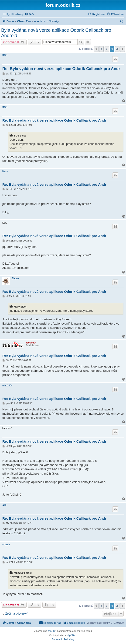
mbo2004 (7, 386)
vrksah (6, 544)
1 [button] (101, 49)
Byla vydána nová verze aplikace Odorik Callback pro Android (56, 33)
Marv (5, 171)
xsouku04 (31, 343)
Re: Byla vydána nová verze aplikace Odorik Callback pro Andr (61, 69)
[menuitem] (29, 14)
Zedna (15, 278)
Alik (4, 505)
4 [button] (117, 49)
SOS (5, 55)
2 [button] (107, 49)
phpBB (51, 631)
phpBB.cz (72, 635)
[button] (96, 49)
